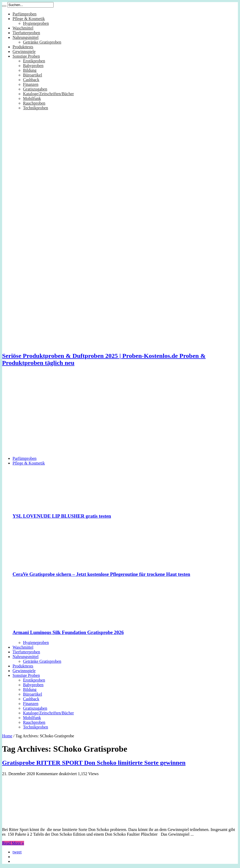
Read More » (13, 843)
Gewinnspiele (24, 52)
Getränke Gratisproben (42, 42)
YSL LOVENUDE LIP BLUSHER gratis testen (62, 516)
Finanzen (31, 84)
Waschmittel (23, 28)
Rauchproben (34, 103)
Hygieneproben (36, 23)
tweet (17, 852)
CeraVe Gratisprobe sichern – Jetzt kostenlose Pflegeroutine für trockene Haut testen (101, 574)
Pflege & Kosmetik (29, 19)
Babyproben (33, 66)
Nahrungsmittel (26, 37)
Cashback (31, 80)
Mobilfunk (32, 98)
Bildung (30, 70)
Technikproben (36, 108)
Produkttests (23, 47)
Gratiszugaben (35, 89)
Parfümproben (25, 14)
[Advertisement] (120, 415)
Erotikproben (34, 61)
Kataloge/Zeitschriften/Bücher (48, 94)
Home (7, 736)
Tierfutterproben (26, 33)
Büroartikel (33, 75)
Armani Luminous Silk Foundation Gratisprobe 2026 (68, 632)
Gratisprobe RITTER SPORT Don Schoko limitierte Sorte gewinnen (94, 763)
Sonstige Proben (26, 56)
